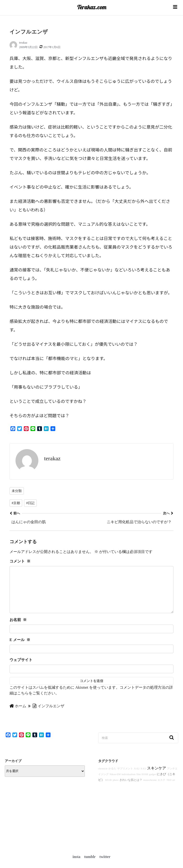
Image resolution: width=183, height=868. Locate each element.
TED (169, 790)
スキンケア (157, 778)
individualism (129, 784)
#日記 (30, 503)
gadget (152, 784)
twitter (105, 857)
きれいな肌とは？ (131, 789)
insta (76, 857)
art (174, 790)
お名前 (18, 629)
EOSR (145, 784)
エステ (161, 790)
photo (116, 790)
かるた (112, 778)
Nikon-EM (115, 784)
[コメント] (91, 594)
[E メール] (91, 658)
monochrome (150, 790)
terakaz (23, 43)
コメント (20, 561)
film (138, 784)
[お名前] (91, 638)
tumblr (90, 857)
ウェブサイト (21, 669)
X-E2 (137, 778)
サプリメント (125, 778)
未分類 (17, 491)
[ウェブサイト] (91, 678)
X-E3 (143, 778)
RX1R (109, 790)
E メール (20, 649)
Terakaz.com (92, 7)
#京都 (16, 503)
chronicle (103, 778)
